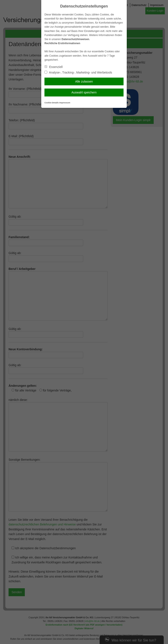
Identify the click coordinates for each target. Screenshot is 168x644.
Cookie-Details (52, 103)
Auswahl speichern (84, 92)
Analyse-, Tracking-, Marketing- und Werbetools (78, 72)
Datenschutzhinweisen (75, 39)
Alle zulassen (84, 81)
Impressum (65, 103)
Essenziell (54, 67)
